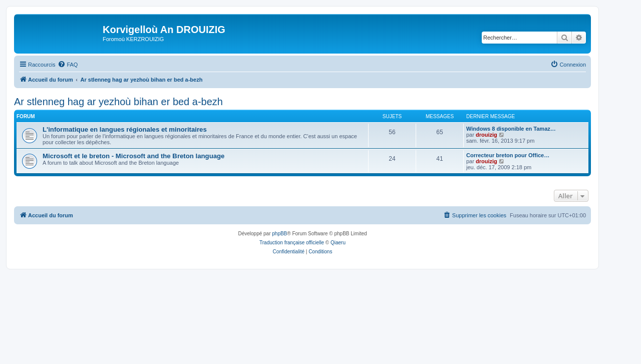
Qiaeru (338, 243)
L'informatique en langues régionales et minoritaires (125, 129)
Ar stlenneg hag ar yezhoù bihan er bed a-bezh (118, 102)
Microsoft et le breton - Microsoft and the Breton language (133, 156)
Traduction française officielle (292, 243)
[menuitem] (68, 65)
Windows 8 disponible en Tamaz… (511, 129)
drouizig (487, 135)
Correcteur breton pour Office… (508, 155)
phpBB (279, 234)
